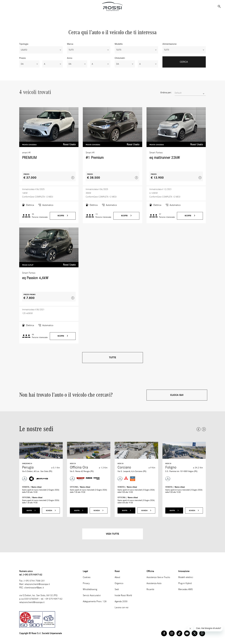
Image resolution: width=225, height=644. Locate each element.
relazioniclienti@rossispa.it (37, 584)
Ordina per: (166, 92)
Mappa (31, 510)
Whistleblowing (90, 589)
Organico (119, 583)
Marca (70, 44)
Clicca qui (177, 395)
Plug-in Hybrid (185, 583)
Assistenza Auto (154, 583)
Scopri (63, 216)
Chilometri (120, 58)
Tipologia (24, 44)
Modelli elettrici (186, 577)
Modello (119, 44)
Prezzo (23, 58)
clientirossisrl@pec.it (34, 588)
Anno (70, 58)
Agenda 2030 (121, 601)
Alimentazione (169, 44)
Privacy (86, 583)
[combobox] (41, 50)
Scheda (51, 510)
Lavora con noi (122, 607)
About (117, 577)
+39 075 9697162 (53, 599)
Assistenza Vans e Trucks (158, 577)
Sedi (117, 589)
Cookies (87, 577)
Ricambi (150, 589)
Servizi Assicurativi (92, 595)
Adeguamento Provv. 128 (95, 601)
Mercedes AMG (185, 589)
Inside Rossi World (123, 595)
